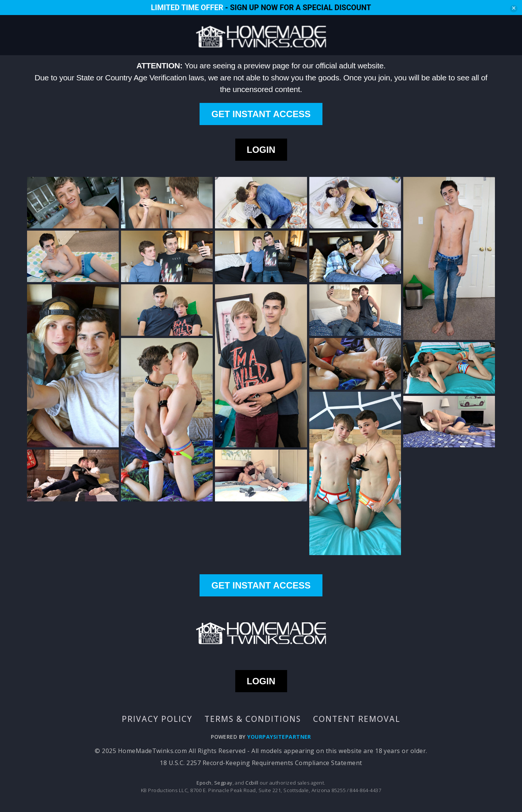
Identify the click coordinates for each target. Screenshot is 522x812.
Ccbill (252, 783)
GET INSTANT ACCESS (261, 114)
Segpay (223, 783)
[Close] (514, 9)
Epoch (204, 783)
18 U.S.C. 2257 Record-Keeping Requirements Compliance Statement (261, 763)
